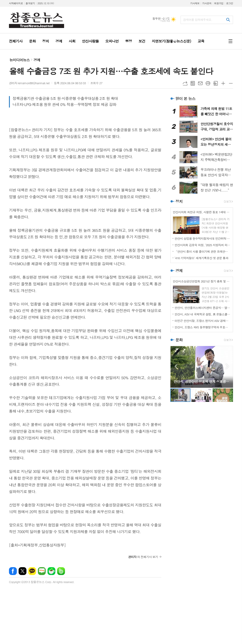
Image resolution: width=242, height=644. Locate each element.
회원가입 (219, 3)
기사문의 (207, 3)
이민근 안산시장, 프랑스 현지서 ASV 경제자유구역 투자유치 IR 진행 (203, 321)
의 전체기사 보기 (143, 557)
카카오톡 (32, 571)
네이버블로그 (42, 571)
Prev (176, 366)
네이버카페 (51, 571)
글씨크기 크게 (223, 83)
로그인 (230, 3)
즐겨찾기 (30, 3)
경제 (37, 60)
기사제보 (195, 3)
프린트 (208, 83)
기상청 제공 (165, 21)
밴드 (61, 571)
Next (227, 366)
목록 (193, 83)
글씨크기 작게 (231, 83)
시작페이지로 (16, 3)
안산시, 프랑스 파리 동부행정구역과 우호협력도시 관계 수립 (203, 327)
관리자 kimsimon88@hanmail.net (29, 83)
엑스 (23, 571)
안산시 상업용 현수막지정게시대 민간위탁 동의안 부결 (203, 238)
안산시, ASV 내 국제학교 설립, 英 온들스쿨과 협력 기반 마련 (203, 314)
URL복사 (185, 83)
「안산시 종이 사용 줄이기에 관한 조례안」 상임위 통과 (203, 251)
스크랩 (216, 83)
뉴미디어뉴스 (19, 60)
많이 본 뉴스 (185, 99)
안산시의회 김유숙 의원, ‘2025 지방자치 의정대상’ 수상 (203, 245)
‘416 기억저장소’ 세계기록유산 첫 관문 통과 (201, 258)
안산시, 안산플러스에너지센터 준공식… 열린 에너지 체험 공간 (203, 308)
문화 (179, 340)
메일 (200, 83)
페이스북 (13, 571)
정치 (179, 201)
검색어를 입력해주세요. (198, 20)
